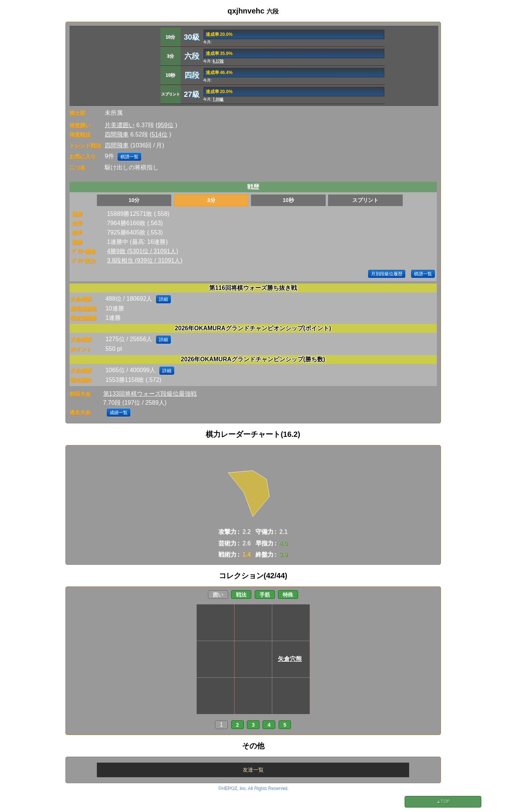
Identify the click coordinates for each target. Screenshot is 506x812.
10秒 (288, 200)
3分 (211, 200)
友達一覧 (253, 770)
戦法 (241, 595)
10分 (134, 200)
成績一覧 (119, 413)
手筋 (265, 595)
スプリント (365, 200)
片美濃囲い (120, 125)
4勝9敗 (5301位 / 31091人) (142, 251)
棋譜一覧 (129, 157)
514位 (160, 134)
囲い (218, 595)
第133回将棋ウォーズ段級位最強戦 (150, 394)
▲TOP (443, 802)
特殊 (288, 595)
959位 (165, 125)
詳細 (163, 299)
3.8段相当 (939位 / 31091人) (145, 261)
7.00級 (218, 99)
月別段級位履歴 (387, 274)
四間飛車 (117, 134)
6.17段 (218, 61)
